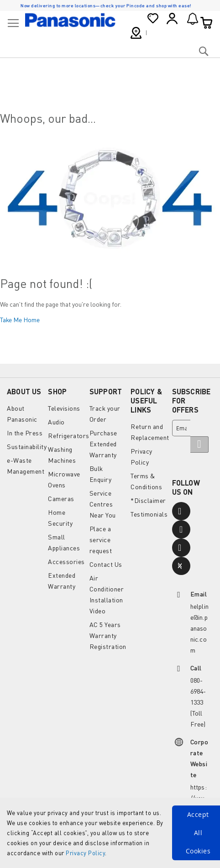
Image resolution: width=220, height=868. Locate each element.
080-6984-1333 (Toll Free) (198, 702)
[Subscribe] (199, 444)
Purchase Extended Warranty (103, 444)
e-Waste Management (26, 466)
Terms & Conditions (146, 481)
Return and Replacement (150, 432)
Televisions (64, 408)
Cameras (61, 499)
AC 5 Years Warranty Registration (108, 635)
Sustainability (27, 447)
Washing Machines (62, 455)
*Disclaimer (148, 500)
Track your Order (105, 414)
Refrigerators (69, 436)
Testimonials (149, 514)
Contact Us (106, 564)
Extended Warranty (62, 581)
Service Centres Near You (103, 504)
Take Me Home (20, 320)
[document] (110, 833)
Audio (56, 422)
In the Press (25, 433)
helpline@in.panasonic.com (199, 628)
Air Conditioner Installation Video (107, 594)
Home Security (60, 518)
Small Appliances (64, 542)
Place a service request (101, 540)
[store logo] (70, 20)
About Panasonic (22, 414)
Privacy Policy (85, 853)
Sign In (172, 19)
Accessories (66, 562)
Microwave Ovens (64, 479)
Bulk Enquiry (101, 474)
